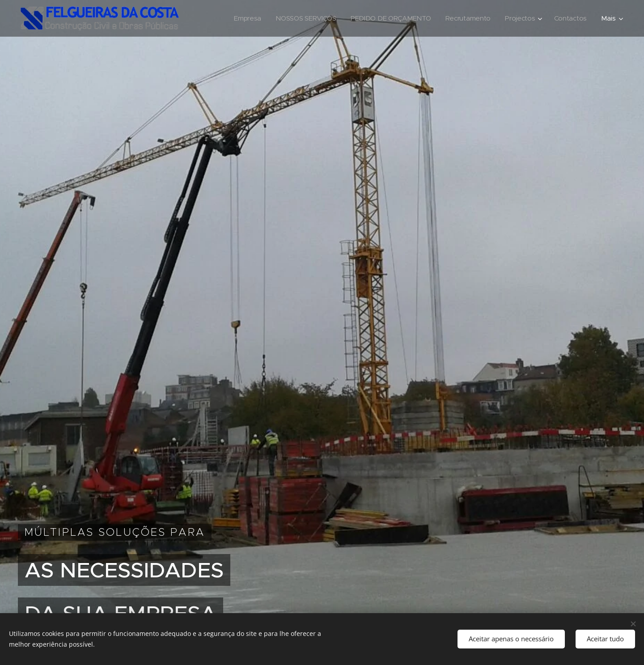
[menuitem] (241, 18)
